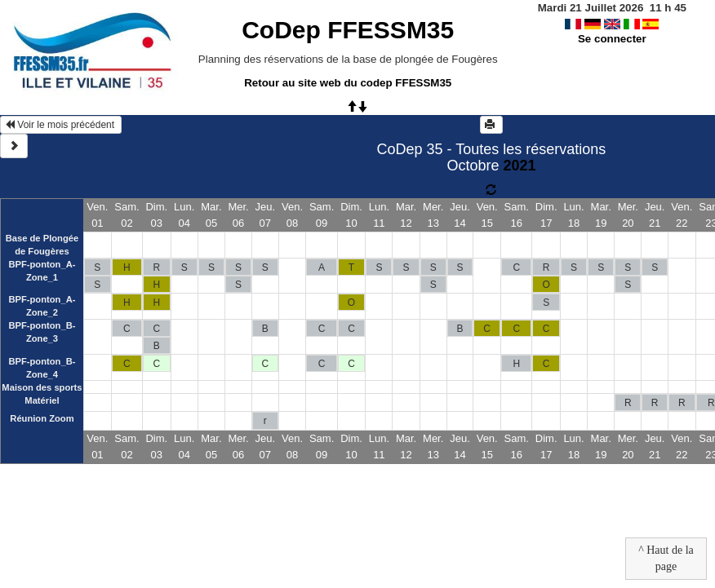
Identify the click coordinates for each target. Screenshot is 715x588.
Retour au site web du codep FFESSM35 (348, 83)
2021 (519, 166)
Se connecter (612, 39)
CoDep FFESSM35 (348, 30)
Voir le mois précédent (61, 125)
